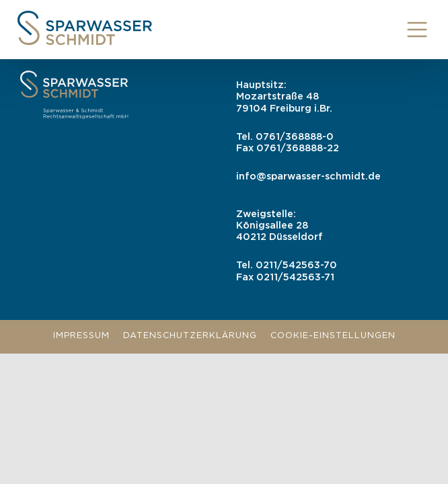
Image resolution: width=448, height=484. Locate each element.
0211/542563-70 (296, 265)
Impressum (81, 336)
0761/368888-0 (295, 137)
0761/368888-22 (298, 148)
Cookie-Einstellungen (333, 336)
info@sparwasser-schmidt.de (308, 176)
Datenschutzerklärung (190, 336)
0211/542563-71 (295, 277)
